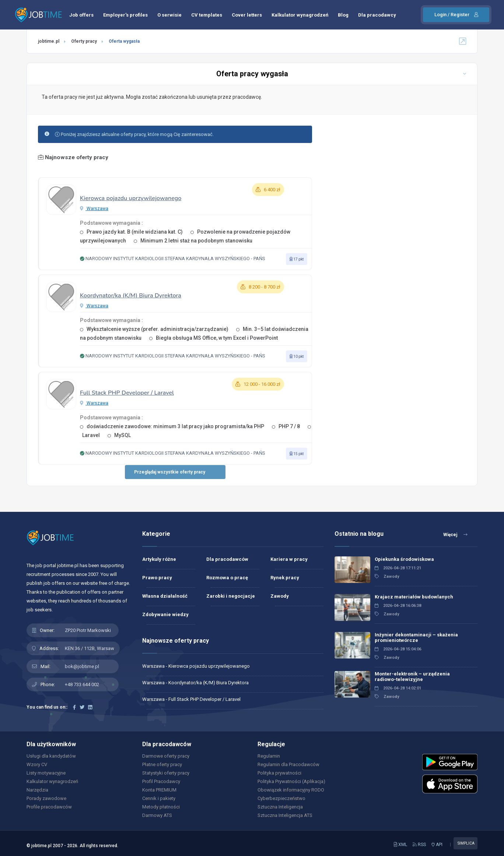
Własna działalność (165, 596)
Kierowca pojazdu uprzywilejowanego (131, 198)
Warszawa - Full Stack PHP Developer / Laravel (191, 699)
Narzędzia (37, 790)
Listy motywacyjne (46, 773)
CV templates (207, 15)
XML (400, 845)
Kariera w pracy (289, 559)
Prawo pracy (157, 578)
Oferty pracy (84, 41)
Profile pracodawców (49, 807)
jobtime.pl (49, 41)
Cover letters (247, 15)
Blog (343, 15)
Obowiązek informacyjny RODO (291, 790)
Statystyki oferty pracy (166, 773)
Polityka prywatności (279, 773)
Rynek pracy (285, 578)
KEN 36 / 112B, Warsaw (90, 648)
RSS (419, 845)
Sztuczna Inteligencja (280, 807)
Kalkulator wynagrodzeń (300, 15)
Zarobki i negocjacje (231, 596)
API (437, 845)
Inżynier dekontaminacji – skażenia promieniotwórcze (416, 637)
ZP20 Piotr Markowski (88, 630)
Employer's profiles (125, 15)
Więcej (455, 535)
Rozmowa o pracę (227, 578)
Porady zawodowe (46, 798)
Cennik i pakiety (159, 798)
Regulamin (269, 756)
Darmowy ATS (157, 815)
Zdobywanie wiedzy (165, 614)
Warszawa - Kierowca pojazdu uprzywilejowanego (196, 666)
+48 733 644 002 (82, 684)
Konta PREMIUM (159, 790)
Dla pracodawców (227, 559)
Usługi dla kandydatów (51, 756)
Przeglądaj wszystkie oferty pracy (170, 472)
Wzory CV (37, 764)
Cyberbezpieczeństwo (281, 798)
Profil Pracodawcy (161, 781)
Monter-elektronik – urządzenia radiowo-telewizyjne (412, 677)
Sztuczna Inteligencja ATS (285, 815)
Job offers (81, 15)
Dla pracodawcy (377, 15)
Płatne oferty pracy (162, 764)
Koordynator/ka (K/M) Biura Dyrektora (131, 296)
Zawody (280, 596)
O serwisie (169, 15)
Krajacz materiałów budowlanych (414, 597)
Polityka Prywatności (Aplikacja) (291, 781)
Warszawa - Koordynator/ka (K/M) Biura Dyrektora (195, 683)
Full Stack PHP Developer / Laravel (127, 393)
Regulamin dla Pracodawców (288, 764)
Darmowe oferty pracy (166, 756)
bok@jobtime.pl (82, 666)
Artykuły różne (159, 559)
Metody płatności (161, 807)
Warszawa (94, 209)
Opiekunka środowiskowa (404, 559)
